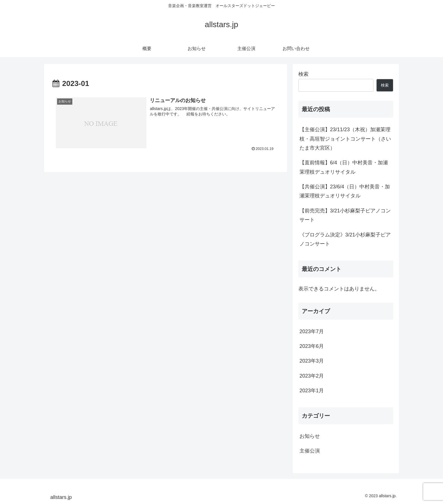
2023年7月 (312, 331)
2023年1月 (312, 391)
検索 (303, 74)
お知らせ (310, 436)
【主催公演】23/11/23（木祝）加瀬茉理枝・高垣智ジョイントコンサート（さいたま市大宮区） (345, 139)
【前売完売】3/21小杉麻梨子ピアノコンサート (345, 215)
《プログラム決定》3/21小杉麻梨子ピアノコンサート (345, 239)
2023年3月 (312, 361)
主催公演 (310, 451)
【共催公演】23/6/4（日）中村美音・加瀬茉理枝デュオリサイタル (345, 191)
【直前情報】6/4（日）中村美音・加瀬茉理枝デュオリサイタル (344, 167)
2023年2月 (312, 376)
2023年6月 (312, 346)
